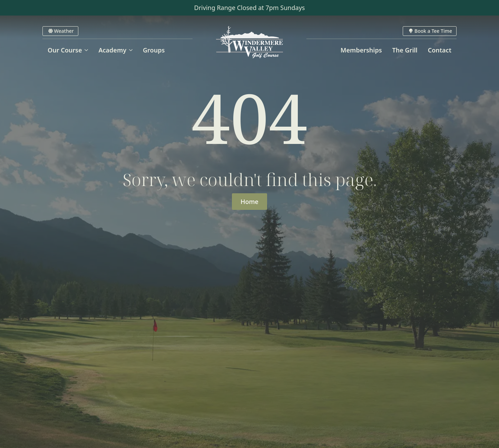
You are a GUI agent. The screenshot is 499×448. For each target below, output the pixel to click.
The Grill (405, 50)
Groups (154, 50)
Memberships (361, 50)
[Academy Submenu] (132, 50)
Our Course (65, 50)
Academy (112, 50)
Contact (440, 50)
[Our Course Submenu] (87, 50)
